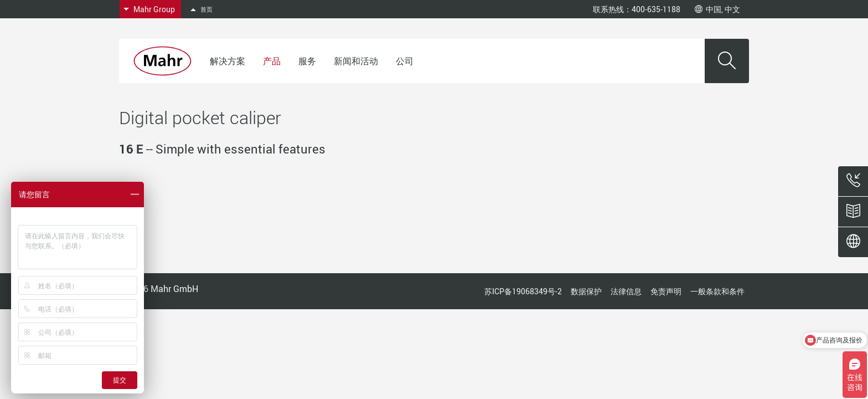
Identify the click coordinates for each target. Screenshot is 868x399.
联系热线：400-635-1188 (637, 9)
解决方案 (228, 61)
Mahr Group (154, 9)
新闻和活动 (356, 61)
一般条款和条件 (717, 291)
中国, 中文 (717, 9)
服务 (307, 61)
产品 (272, 61)
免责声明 (666, 291)
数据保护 (586, 291)
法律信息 (626, 291)
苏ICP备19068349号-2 (523, 291)
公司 (405, 61)
